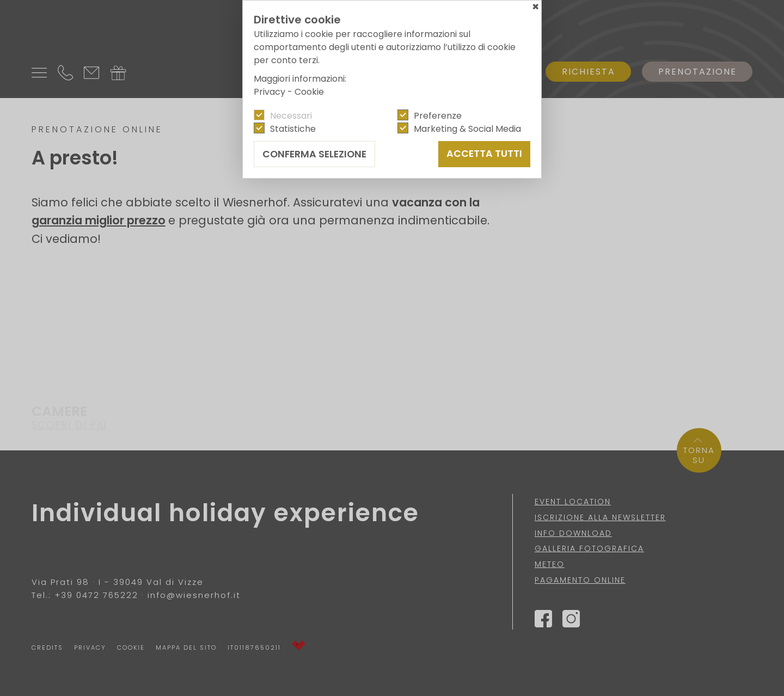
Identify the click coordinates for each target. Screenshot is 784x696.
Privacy (269, 92)
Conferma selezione (314, 154)
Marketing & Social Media (467, 129)
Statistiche (293, 129)
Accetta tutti (484, 154)
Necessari (291, 116)
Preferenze (438, 116)
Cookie (309, 92)
